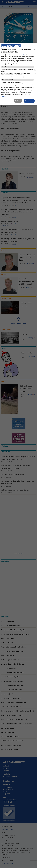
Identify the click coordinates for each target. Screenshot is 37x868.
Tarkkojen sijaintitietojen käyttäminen (12, 83)
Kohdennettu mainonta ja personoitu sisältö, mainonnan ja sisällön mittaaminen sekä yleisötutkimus (18, 74)
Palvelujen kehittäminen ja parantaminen (13, 77)
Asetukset (18, 101)
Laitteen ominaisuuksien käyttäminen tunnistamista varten (18, 85)
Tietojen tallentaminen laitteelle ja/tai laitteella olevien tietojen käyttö (18, 70)
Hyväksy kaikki (29, 101)
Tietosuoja (4, 97)
